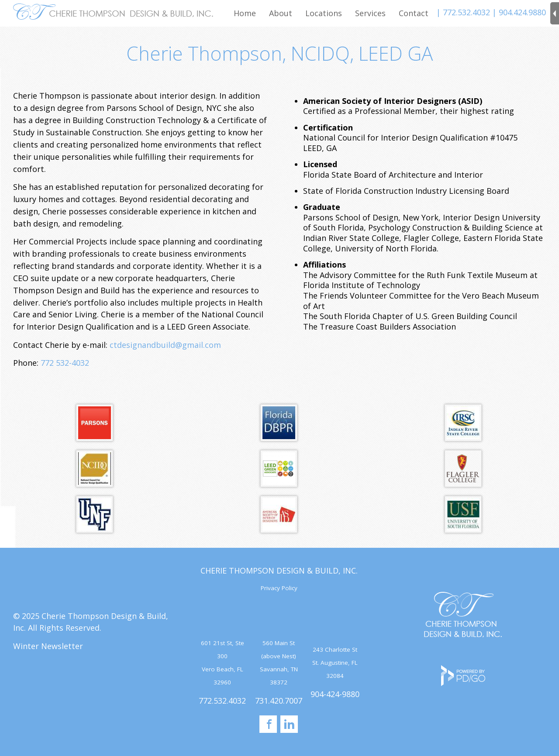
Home (245, 13)
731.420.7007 (279, 701)
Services (370, 13)
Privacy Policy (279, 588)
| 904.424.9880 (519, 12)
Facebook (268, 724)
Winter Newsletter (48, 646)
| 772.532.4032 (463, 12)
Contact (414, 13)
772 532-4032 (65, 363)
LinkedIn (289, 724)
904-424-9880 (335, 694)
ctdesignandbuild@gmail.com (165, 345)
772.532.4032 (222, 701)
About (281, 13)
